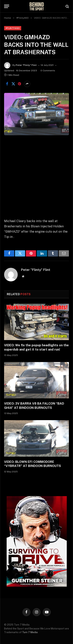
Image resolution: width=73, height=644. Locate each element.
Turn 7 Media (30, 632)
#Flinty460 (13, 28)
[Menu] (7, 6)
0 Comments (48, 71)
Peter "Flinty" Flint (26, 65)
